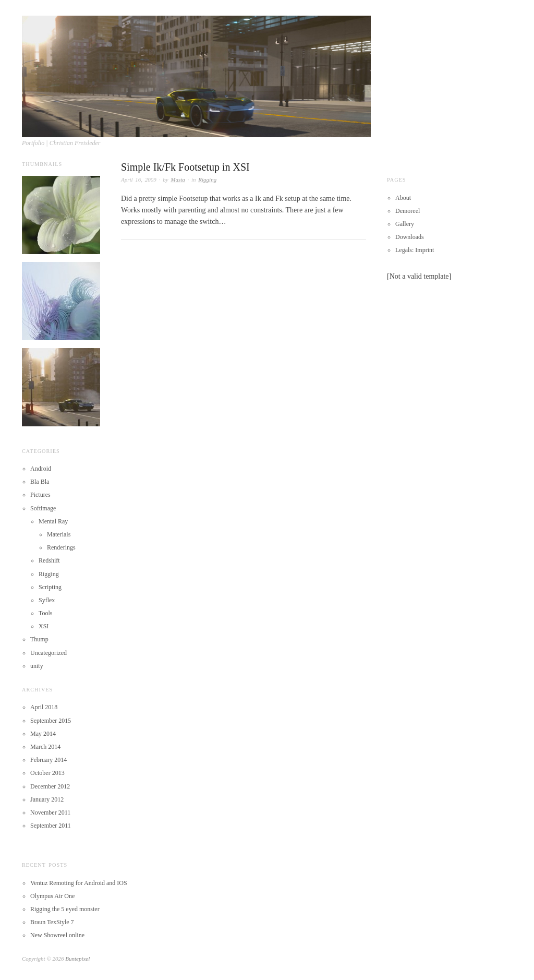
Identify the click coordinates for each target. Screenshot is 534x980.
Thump (39, 639)
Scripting (50, 587)
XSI (44, 626)
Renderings (61, 547)
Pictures (40, 495)
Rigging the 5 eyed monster (65, 909)
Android (41, 469)
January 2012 (47, 799)
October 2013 (47, 773)
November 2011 (50, 812)
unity (37, 666)
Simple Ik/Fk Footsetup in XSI (185, 167)
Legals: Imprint (415, 250)
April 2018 (44, 707)
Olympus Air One (52, 896)
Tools (46, 613)
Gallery (405, 224)
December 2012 (50, 786)
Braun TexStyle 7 (52, 922)
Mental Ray (53, 521)
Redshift (49, 560)
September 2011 (51, 826)
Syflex (47, 600)
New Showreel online (57, 935)
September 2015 (51, 721)
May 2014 (43, 734)
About (403, 198)
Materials (59, 534)
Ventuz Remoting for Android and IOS (79, 883)
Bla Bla (40, 482)
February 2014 (48, 760)
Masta (178, 180)
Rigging (207, 180)
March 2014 (45, 747)
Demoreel (408, 211)
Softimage (43, 508)
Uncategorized (48, 653)
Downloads (410, 237)
